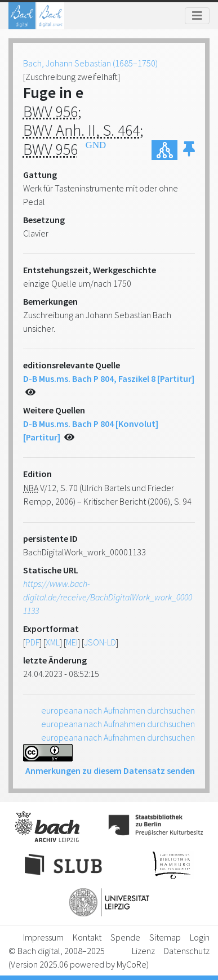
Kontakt (87, 937)
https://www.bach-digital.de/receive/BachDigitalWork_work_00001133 (108, 597)
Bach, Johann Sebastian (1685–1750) (90, 63)
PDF (32, 642)
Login (200, 937)
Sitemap (165, 937)
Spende (125, 937)
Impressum (43, 937)
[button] (189, 150)
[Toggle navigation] (197, 16)
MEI (72, 642)
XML (53, 642)
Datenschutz (187, 951)
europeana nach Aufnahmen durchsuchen (118, 710)
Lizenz (143, 951)
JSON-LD (100, 642)
